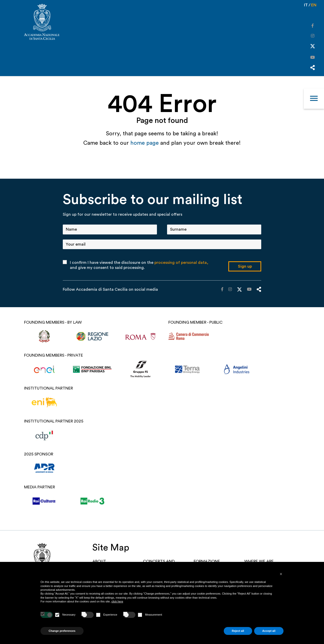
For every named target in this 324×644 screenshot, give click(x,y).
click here (117, 601)
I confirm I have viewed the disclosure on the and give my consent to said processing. (139, 265)
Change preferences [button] (62, 631)
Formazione (207, 561)
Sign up (245, 266)
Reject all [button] (238, 631)
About (99, 561)
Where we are (259, 561)
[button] (281, 574)
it (306, 5)
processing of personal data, (181, 263)
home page (145, 143)
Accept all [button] (269, 631)
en (314, 5)
